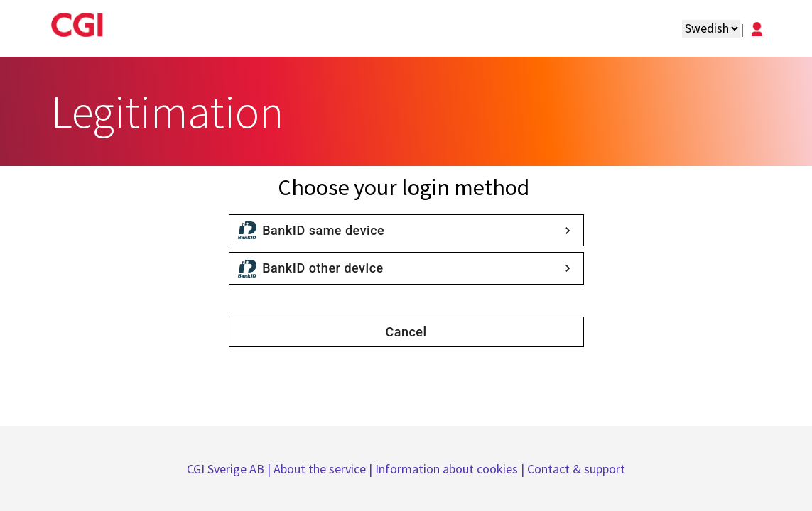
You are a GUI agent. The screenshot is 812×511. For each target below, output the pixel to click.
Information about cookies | (451, 469)
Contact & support (576, 469)
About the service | (324, 469)
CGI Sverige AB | (230, 469)
